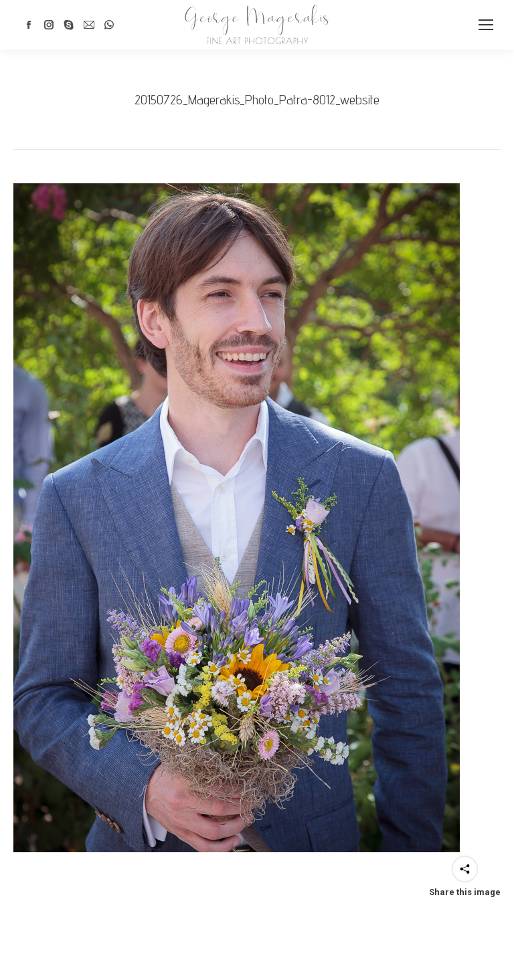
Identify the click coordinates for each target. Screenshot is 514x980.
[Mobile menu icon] (486, 25)
